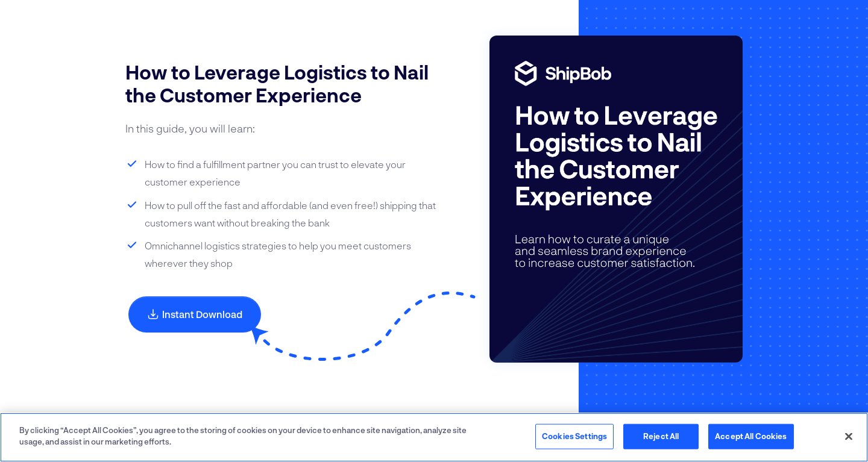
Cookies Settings (574, 436)
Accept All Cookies (751, 436)
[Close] (849, 436)
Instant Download (195, 314)
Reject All (661, 436)
